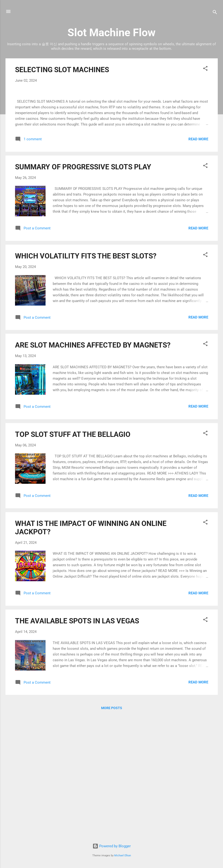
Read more (198, 262)
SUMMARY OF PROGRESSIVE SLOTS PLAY (83, 289)
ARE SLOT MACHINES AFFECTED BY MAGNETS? (93, 468)
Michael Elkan (123, 855)
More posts (112, 831)
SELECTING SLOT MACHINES (62, 70)
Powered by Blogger (112, 846)
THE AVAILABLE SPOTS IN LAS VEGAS (77, 743)
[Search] (215, 13)
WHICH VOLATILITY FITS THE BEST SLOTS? (86, 378)
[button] (205, 69)
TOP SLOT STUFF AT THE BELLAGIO (73, 557)
